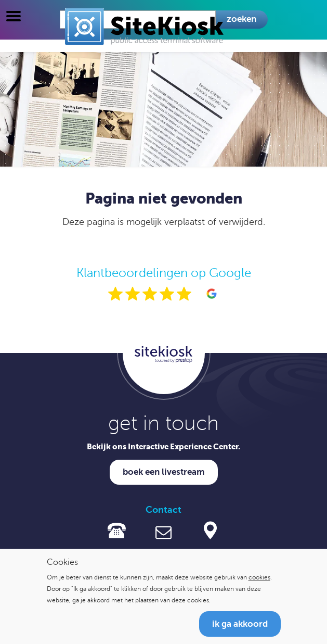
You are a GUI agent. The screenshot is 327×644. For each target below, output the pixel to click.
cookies (259, 577)
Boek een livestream (164, 472)
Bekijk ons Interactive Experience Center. (163, 446)
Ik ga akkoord (240, 624)
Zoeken (241, 19)
